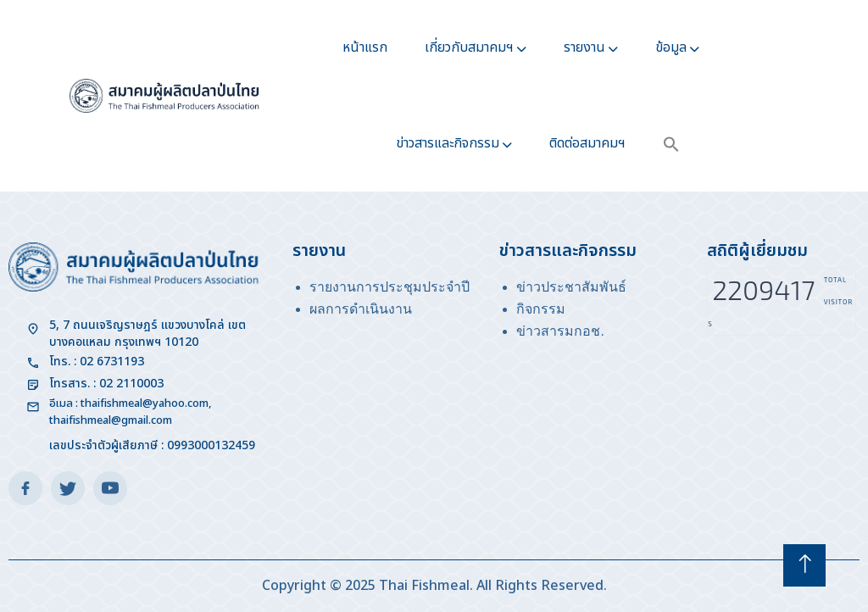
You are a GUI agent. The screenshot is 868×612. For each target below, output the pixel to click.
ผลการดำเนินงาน (361, 309)
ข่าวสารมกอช (558, 331)
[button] (671, 144)
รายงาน (584, 47)
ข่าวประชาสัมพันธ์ (571, 287)
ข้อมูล (671, 47)
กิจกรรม (541, 309)
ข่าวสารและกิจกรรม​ (448, 143)
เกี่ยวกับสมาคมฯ (469, 47)
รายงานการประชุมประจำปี (389, 287)
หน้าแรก (365, 47)
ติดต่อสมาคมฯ (587, 143)
